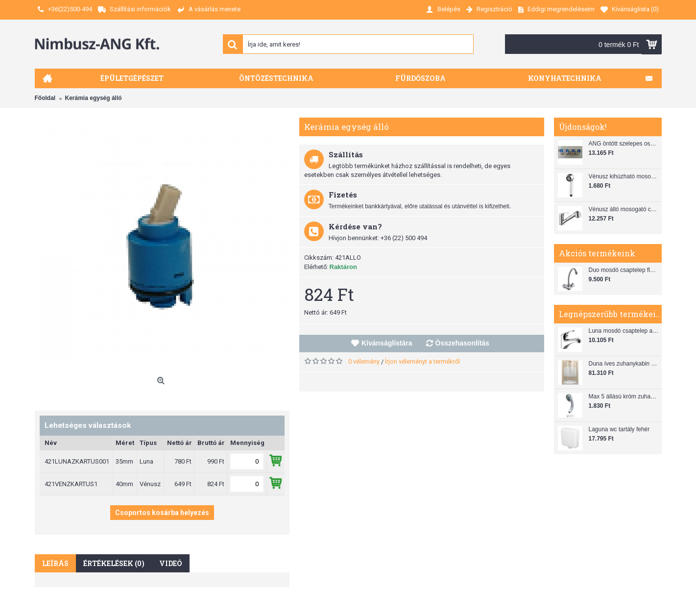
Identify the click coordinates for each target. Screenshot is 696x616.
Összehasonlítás (463, 343)
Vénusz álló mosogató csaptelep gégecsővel (624, 209)
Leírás (55, 563)
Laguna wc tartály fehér (619, 429)
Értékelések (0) (114, 563)
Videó (171, 563)
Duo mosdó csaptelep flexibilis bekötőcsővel (624, 270)
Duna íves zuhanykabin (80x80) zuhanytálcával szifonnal (624, 364)
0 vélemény (364, 361)
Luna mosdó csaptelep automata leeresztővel (624, 331)
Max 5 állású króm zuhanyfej (624, 396)
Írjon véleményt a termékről (422, 361)
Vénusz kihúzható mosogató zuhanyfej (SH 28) (624, 176)
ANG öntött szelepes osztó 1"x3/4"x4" (624, 144)
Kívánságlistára (387, 343)
